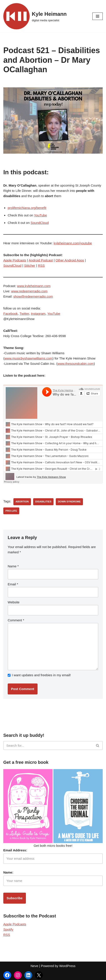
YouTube (40, 215)
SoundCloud (40, 223)
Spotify (8, 929)
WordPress (67, 966)
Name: (8, 872)
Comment (16, 620)
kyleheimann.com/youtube (73, 243)
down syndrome (69, 502)
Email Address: (15, 850)
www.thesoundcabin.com (76, 364)
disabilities (43, 502)
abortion (22, 502)
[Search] (48, 745)
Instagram (38, 314)
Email (13, 584)
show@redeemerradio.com (33, 296)
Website (14, 602)
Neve (34, 966)
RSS (41, 265)
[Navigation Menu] (98, 16)
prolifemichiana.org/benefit (27, 208)
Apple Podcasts (15, 260)
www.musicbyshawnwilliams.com (28, 358)
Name (13, 566)
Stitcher (30, 265)
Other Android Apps (70, 260)
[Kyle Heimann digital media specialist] (35, 16)
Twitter (24, 314)
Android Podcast (41, 260)
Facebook (11, 314)
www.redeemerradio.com (29, 291)
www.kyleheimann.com (34, 286)
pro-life (11, 511)
